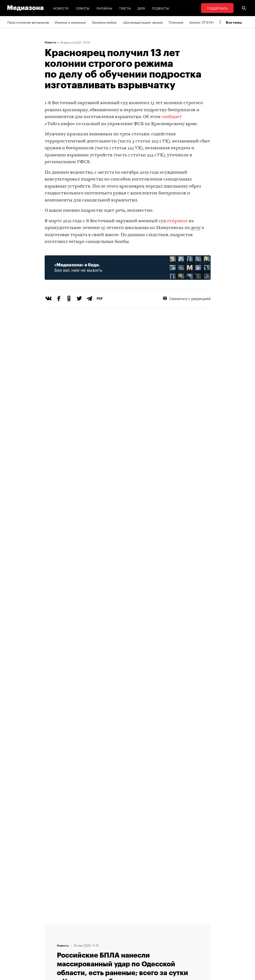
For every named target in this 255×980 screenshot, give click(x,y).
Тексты (125, 8)
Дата (141, 8)
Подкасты (161, 8)
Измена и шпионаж (70, 22)
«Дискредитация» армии (143, 22)
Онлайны (104, 8)
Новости (61, 8)
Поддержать (217, 8)
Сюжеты (83, 8)
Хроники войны (104, 22)
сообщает (172, 117)
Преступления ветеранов (28, 22)
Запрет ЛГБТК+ (202, 22)
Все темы (234, 22)
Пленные (176, 22)
